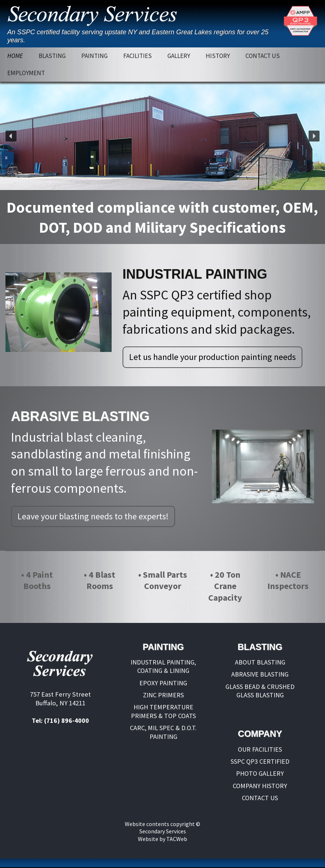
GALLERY (179, 56)
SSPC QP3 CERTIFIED (260, 761)
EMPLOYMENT (26, 73)
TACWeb (177, 839)
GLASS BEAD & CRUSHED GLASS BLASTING (260, 691)
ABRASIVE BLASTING (260, 674)
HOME (15, 56)
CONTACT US (263, 56)
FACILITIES (138, 56)
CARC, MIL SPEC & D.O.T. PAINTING (163, 732)
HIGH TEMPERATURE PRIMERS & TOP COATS (163, 711)
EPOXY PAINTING (163, 683)
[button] (11, 136)
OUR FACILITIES (260, 749)
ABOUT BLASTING (260, 662)
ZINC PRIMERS (163, 695)
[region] (162, 136)
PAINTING (94, 56)
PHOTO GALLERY (260, 773)
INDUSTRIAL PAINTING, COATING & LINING (163, 666)
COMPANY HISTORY (260, 786)
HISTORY (218, 56)
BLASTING (52, 56)
